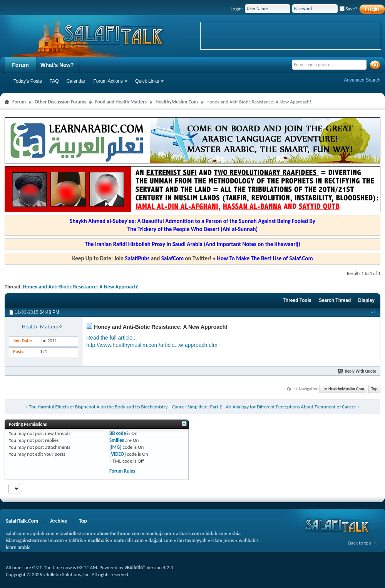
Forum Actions (108, 81)
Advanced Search (362, 80)
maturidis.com (129, 541)
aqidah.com (42, 534)
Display (366, 300)
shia (236, 534)
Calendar (76, 81)
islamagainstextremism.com (35, 541)
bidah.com (217, 534)
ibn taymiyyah (192, 541)
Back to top (360, 543)
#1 (374, 311)
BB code (118, 433)
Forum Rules (122, 471)
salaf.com (16, 534)
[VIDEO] (118, 454)
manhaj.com (158, 534)
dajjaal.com (161, 541)
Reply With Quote (357, 371)
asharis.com (188, 534)
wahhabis (249, 541)
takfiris (76, 541)
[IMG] (115, 447)
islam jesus (223, 541)
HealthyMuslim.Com (177, 102)
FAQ (54, 81)
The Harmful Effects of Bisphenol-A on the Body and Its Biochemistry (98, 407)
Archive (59, 521)
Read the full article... (112, 338)
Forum (20, 65)
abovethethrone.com (119, 534)
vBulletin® (135, 567)
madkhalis (98, 541)
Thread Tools (297, 300)
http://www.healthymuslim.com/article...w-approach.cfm (152, 345)
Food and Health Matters (121, 102)
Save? (348, 9)
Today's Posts (28, 81)
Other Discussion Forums (60, 102)
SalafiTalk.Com (22, 521)
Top (374, 389)
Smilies (117, 440)
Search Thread (335, 300)
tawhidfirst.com (76, 534)
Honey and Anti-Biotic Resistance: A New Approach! (81, 287)
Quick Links (147, 81)
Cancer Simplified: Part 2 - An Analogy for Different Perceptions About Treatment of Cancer (264, 407)
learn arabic (18, 547)
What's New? (57, 65)
